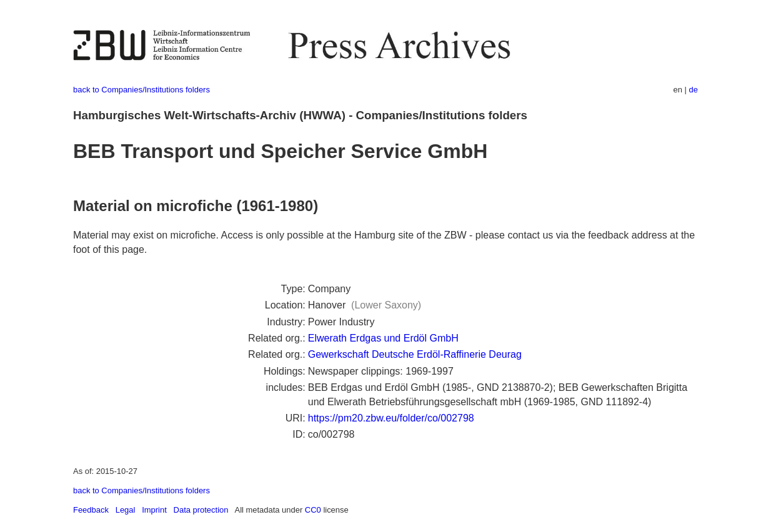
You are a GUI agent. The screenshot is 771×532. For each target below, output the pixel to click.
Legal (126, 510)
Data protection (201, 510)
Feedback (91, 510)
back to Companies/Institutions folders (142, 90)
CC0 (313, 510)
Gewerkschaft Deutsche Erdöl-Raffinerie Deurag (415, 354)
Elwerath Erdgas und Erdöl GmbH (383, 338)
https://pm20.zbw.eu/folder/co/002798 (391, 418)
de (694, 90)
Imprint (154, 510)
